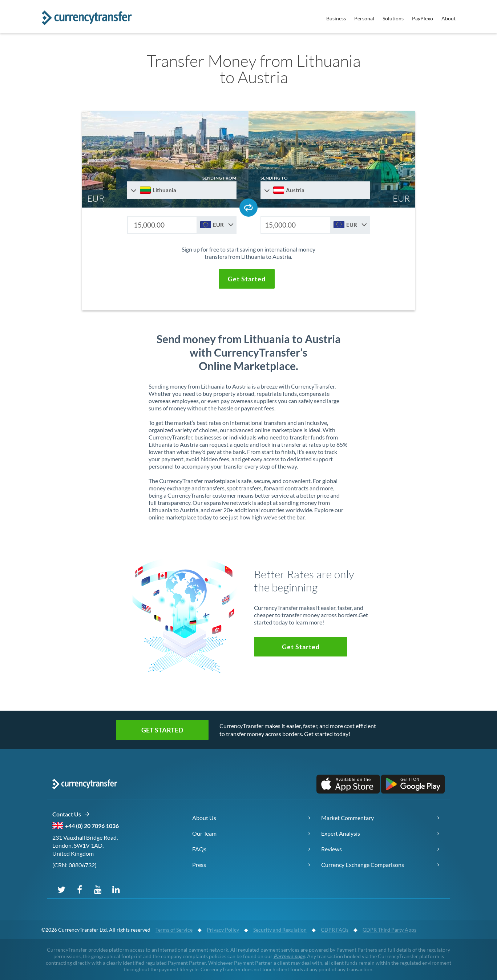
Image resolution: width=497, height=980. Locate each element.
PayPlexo (423, 18)
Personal (364, 18)
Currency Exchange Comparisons (363, 865)
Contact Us (71, 814)
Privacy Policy (223, 930)
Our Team (204, 833)
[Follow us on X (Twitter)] (61, 889)
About (448, 18)
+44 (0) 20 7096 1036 (92, 826)
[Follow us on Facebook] (80, 889)
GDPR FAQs (335, 930)
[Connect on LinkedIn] (116, 889)
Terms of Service (174, 930)
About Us (204, 818)
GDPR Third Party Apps (389, 930)
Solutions (393, 18)
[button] (247, 279)
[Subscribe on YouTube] (98, 889)
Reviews (332, 849)
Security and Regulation (280, 930)
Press (199, 865)
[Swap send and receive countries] (248, 208)
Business (336, 18)
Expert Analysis (341, 833)
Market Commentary (348, 818)
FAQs (199, 849)
